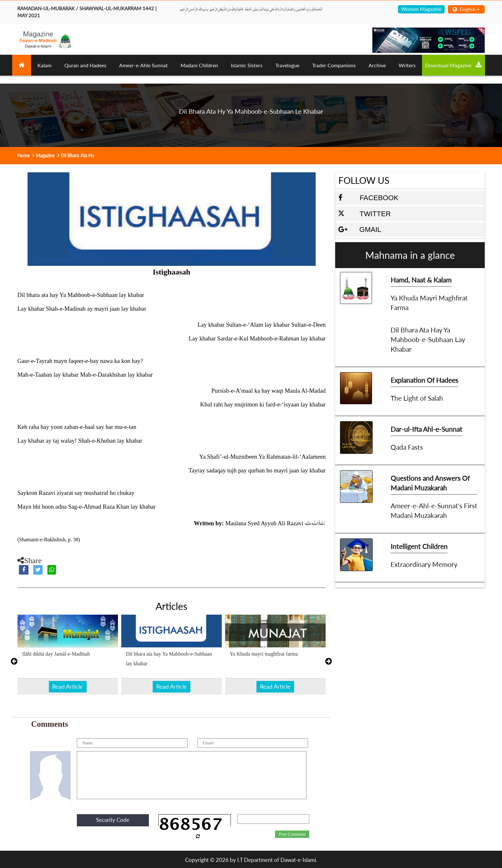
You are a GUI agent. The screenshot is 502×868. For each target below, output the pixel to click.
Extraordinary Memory (424, 564)
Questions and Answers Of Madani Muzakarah (430, 483)
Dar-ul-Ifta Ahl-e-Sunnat (426, 429)
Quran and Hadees (85, 65)
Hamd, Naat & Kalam (421, 280)
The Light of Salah (417, 398)
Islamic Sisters (247, 65)
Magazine (45, 156)
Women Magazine (421, 9)
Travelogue (287, 65)
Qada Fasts (407, 447)
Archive (377, 65)
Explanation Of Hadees (424, 380)
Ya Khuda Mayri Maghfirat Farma (429, 303)
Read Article (68, 686)
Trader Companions (334, 65)
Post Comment (292, 834)
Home (23, 156)
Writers (407, 65)
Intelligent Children (419, 546)
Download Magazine (453, 65)
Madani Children (199, 65)
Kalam (45, 65)
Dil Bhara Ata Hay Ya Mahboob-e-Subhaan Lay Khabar (428, 339)
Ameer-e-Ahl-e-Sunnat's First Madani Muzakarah (434, 510)
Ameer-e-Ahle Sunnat (143, 65)
